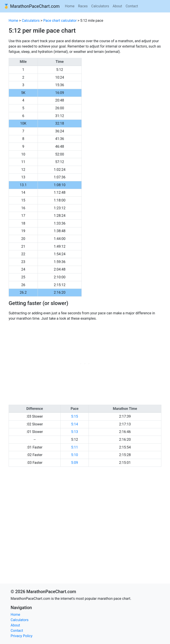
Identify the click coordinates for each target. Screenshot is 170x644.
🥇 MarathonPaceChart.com (32, 6)
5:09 (74, 463)
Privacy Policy (22, 636)
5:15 (74, 416)
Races (83, 6)
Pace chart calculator (60, 21)
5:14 (74, 424)
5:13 (74, 432)
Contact (132, 6)
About (117, 6)
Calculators (100, 6)
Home (70, 6)
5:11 (74, 447)
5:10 (74, 455)
